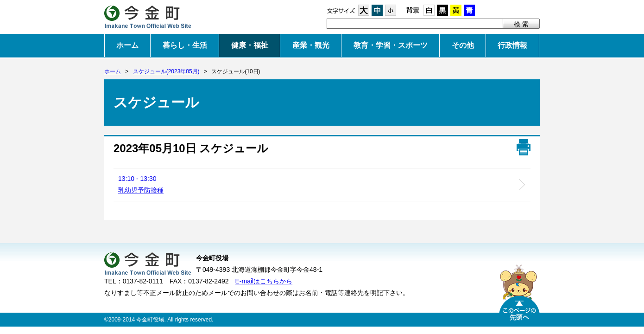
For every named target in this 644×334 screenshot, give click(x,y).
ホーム (127, 45)
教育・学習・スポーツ (391, 45)
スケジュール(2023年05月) (166, 71)
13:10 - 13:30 (141, 184)
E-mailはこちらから (264, 281)
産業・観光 (311, 45)
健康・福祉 (250, 45)
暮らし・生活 (185, 45)
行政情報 (512, 45)
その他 (463, 45)
